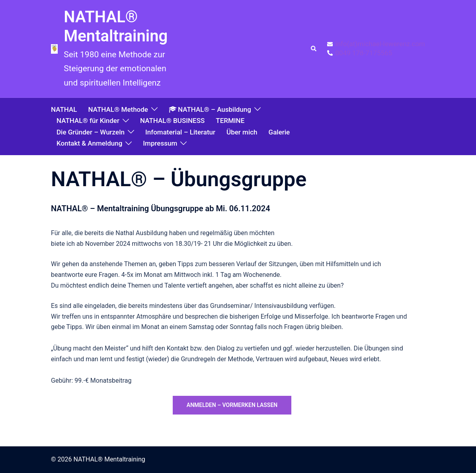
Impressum (160, 143)
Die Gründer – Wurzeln (91, 132)
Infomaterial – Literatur (180, 132)
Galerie (279, 132)
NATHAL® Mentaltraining (116, 26)
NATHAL (64, 109)
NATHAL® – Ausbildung (210, 109)
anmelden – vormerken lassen (232, 405)
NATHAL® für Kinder (88, 121)
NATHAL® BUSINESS (172, 121)
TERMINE (230, 121)
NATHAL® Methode (118, 109)
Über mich (242, 132)
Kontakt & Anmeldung (89, 143)
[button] (314, 49)
